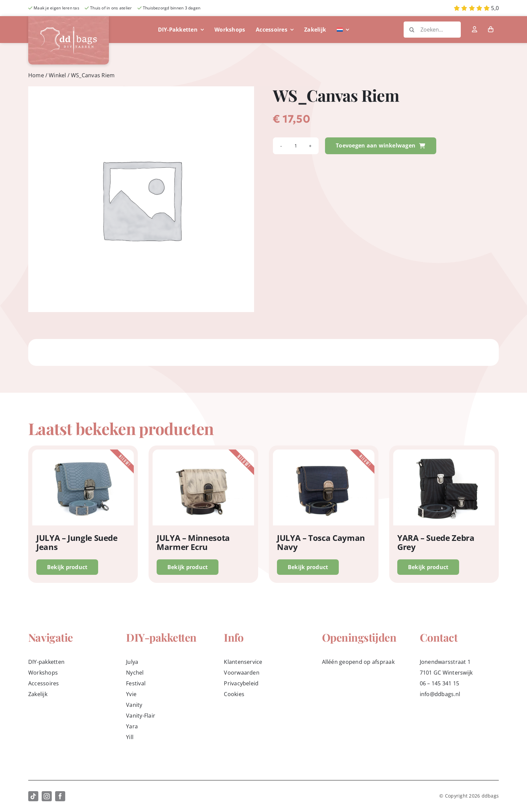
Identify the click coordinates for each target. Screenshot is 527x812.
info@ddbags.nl (440, 694)
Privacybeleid (241, 683)
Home (36, 75)
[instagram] (47, 796)
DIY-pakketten (46, 662)
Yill (130, 737)
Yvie (131, 694)
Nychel (135, 673)
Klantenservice (243, 662)
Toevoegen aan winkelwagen (380, 145)
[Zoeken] (412, 30)
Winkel (57, 75)
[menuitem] (343, 30)
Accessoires (44, 683)
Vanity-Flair (141, 716)
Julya (132, 662)
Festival (136, 683)
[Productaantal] (296, 146)
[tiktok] (33, 796)
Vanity (134, 705)
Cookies (234, 694)
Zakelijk (38, 694)
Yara (132, 726)
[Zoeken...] (432, 30)
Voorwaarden (242, 673)
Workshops (43, 673)
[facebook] (60, 796)
